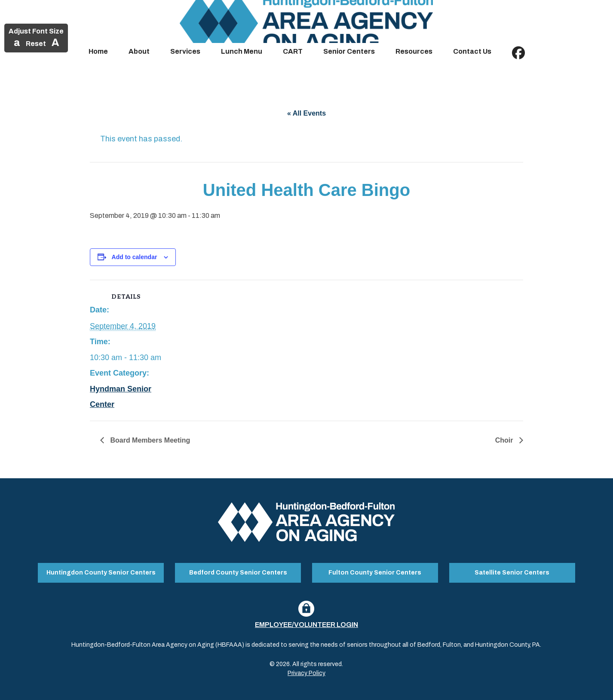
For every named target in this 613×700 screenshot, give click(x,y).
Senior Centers (349, 51)
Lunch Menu (242, 51)
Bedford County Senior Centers (238, 572)
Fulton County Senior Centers (375, 572)
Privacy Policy (306, 671)
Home (98, 51)
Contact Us (472, 51)
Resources (414, 51)
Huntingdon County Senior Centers (101, 572)
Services (185, 51)
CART (293, 51)
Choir (505, 440)
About (139, 51)
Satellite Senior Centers (512, 572)
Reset (36, 44)
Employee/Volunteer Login (306, 623)
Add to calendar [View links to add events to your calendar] (135, 257)
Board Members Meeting (149, 440)
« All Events (306, 113)
